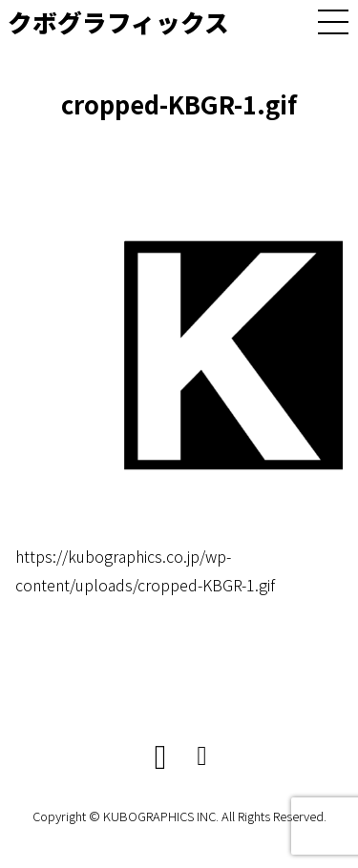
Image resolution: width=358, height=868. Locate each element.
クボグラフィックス (118, 21)
